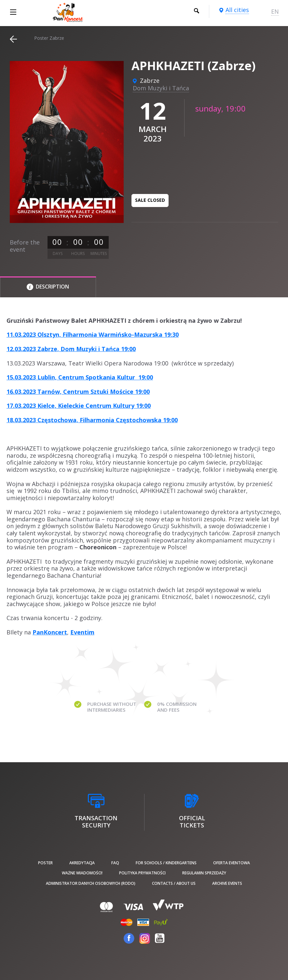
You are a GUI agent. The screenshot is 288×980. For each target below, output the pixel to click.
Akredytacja (82, 863)
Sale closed (150, 200)
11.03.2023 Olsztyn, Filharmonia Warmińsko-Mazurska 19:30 (93, 334)
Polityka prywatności (142, 873)
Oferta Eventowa (232, 863)
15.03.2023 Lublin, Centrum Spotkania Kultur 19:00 (80, 377)
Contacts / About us (174, 883)
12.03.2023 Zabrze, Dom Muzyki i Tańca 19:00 (71, 349)
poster (45, 863)
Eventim (82, 632)
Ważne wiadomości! (82, 873)
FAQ (115, 863)
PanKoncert (50, 632)
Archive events (227, 883)
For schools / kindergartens (166, 863)
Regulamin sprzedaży (204, 873)
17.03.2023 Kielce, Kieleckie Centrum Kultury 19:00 (79, 406)
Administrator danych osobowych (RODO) (91, 883)
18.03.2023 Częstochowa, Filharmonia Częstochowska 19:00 (92, 420)
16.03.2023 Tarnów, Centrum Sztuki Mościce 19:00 (78, 392)
